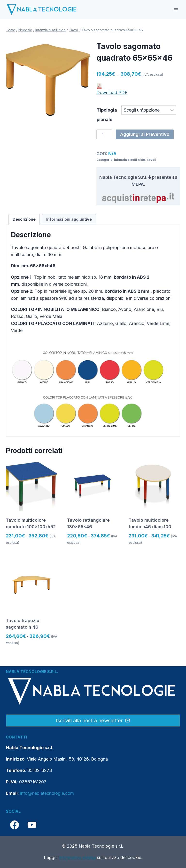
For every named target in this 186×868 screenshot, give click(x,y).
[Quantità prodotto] (104, 134)
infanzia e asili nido (129, 160)
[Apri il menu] (176, 10)
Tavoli (151, 160)
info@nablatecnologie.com (47, 793)
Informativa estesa (77, 857)
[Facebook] (15, 825)
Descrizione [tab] (24, 219)
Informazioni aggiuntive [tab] (69, 219)
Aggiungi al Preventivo (145, 134)
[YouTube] (32, 825)
